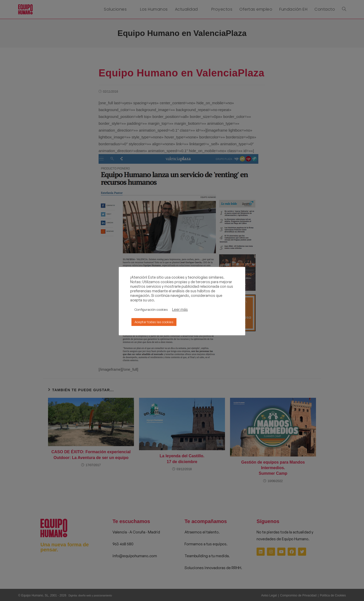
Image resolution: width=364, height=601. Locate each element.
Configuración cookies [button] (151, 309)
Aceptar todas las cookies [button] (154, 322)
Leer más (180, 309)
